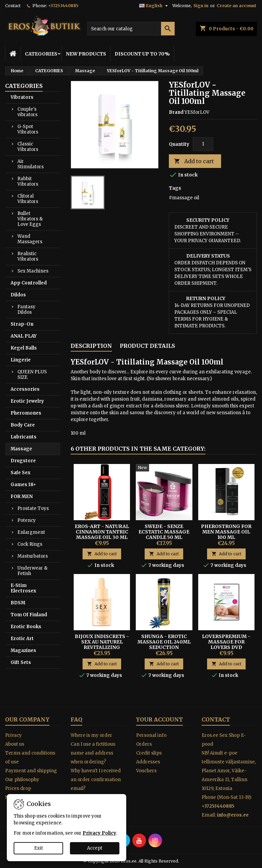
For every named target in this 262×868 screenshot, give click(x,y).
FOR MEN (22, 497)
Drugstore (23, 461)
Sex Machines (33, 271)
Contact (13, 6)
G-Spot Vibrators (28, 129)
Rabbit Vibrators (28, 181)
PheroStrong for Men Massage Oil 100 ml (226, 532)
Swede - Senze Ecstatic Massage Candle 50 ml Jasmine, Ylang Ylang (164, 537)
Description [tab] (91, 346)
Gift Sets (21, 662)
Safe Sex (20, 473)
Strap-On (22, 324)
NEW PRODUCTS (86, 54)
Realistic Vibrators (28, 256)
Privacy (13, 735)
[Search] (131, 29)
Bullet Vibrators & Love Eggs (30, 219)
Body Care (23, 425)
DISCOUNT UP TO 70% (142, 54)
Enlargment (31, 532)
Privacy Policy (99, 833)
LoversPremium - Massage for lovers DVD (226, 642)
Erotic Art (22, 639)
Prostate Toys (33, 508)
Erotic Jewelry (27, 401)
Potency (27, 520)
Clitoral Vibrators (28, 199)
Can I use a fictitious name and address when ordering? (93, 753)
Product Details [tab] (147, 346)
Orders (144, 744)
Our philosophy (22, 780)
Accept (95, 848)
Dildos (18, 295)
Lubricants (24, 437)
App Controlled (29, 283)
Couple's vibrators (27, 112)
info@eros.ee (233, 815)
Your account (159, 719)
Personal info (151, 735)
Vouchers (146, 771)
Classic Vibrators (28, 147)
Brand (176, 112)
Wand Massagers (30, 239)
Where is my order (91, 735)
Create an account (236, 6)
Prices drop (18, 788)
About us (15, 744)
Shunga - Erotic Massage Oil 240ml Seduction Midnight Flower (164, 645)
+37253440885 (63, 6)
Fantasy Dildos (26, 309)
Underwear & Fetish (32, 571)
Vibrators (22, 97)
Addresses (148, 762)
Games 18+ (23, 485)
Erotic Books (26, 627)
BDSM (18, 603)
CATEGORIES (41, 54)
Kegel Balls (24, 348)
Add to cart (194, 161)
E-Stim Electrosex (23, 588)
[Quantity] (203, 144)
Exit (39, 848)
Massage (21, 449)
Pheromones (26, 413)
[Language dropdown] (154, 6)
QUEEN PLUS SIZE (32, 375)
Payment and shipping (31, 771)
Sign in (201, 6)
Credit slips (149, 753)
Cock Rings (30, 544)
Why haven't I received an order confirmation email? (96, 780)
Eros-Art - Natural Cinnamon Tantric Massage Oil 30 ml (102, 532)
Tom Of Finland (29, 615)
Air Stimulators (31, 164)
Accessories (25, 389)
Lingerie (21, 360)
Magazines (23, 650)
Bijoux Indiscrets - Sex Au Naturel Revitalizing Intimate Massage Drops (102, 647)
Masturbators (33, 556)
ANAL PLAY (24, 336)
